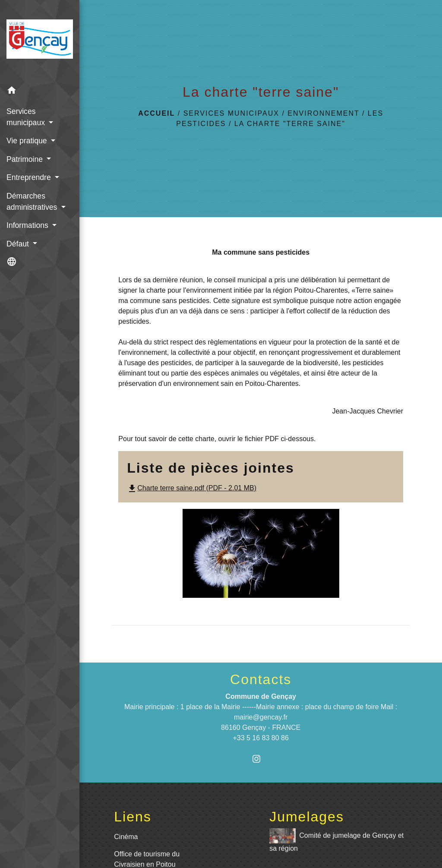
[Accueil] (40, 41)
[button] (40, 92)
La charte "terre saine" (290, 124)
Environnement (323, 113)
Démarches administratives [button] (33, 202)
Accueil (156, 113)
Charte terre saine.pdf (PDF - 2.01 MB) (192, 488)
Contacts (261, 679)
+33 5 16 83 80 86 (260, 738)
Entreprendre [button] (30, 177)
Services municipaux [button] (27, 117)
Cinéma (126, 837)
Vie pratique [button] (28, 141)
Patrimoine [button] (26, 159)
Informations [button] (28, 225)
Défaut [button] (19, 244)
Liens (133, 817)
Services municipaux (231, 113)
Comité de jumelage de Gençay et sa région (336, 840)
